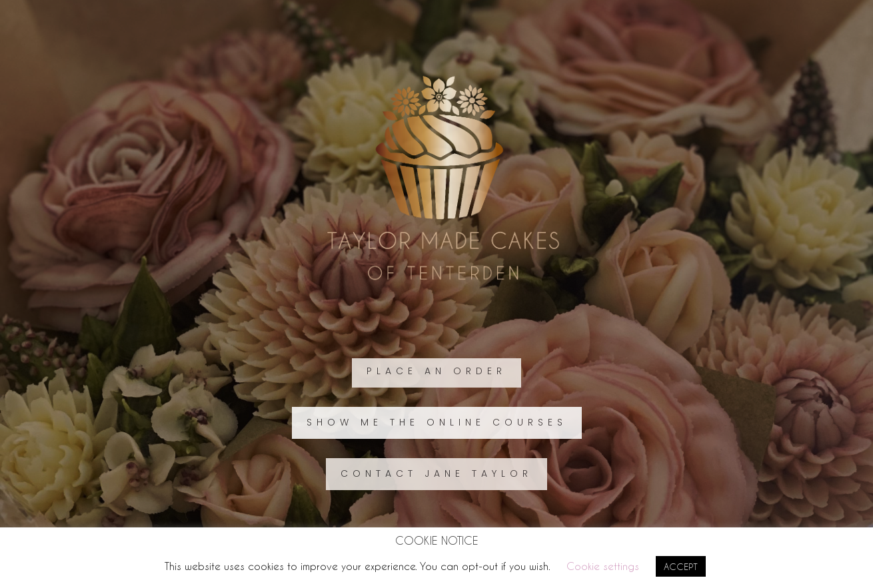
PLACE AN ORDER (436, 371)
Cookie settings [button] (603, 566)
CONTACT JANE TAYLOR (436, 473)
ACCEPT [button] (681, 566)
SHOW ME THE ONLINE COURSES (437, 422)
